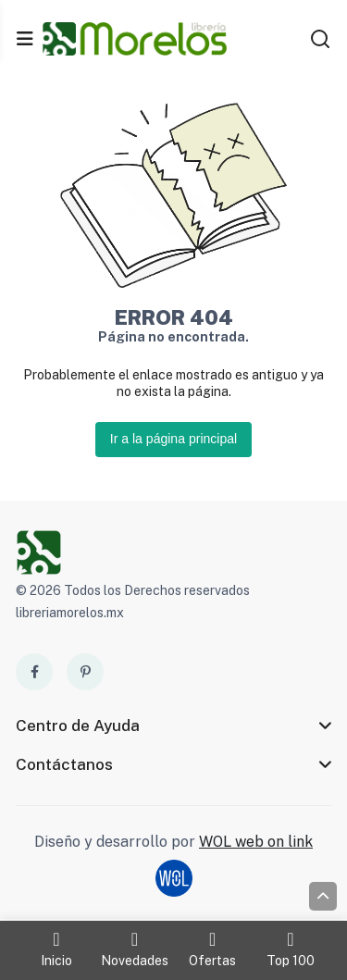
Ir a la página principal (173, 439)
